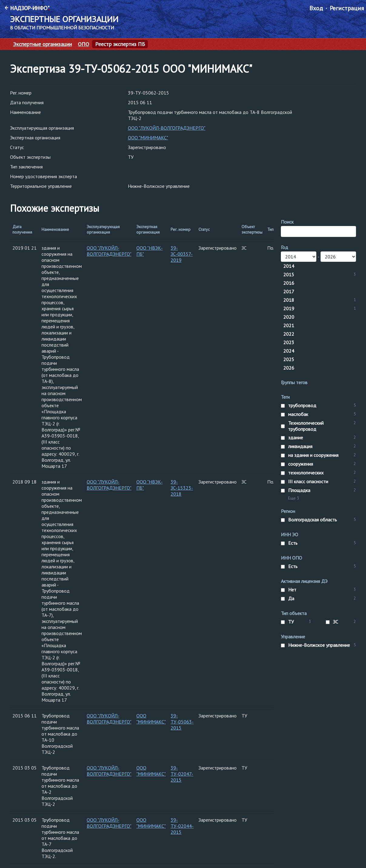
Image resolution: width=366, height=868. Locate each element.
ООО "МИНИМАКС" (148, 138)
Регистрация (347, 8)
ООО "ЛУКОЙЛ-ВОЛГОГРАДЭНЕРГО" (167, 128)
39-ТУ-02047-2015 (182, 774)
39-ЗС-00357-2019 (182, 254)
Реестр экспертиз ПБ (120, 44)
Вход (316, 8)
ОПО (83, 44)
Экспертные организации (42, 44)
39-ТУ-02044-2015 (182, 826)
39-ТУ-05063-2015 (182, 722)
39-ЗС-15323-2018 (182, 488)
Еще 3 (294, 498)
